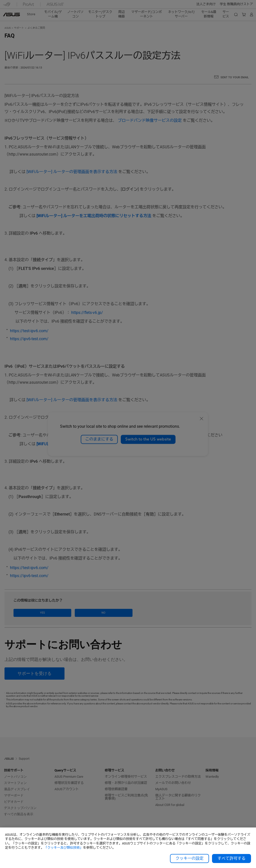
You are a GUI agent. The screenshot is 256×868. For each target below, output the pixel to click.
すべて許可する (231, 858)
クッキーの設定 (189, 858)
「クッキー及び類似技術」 (63, 848)
